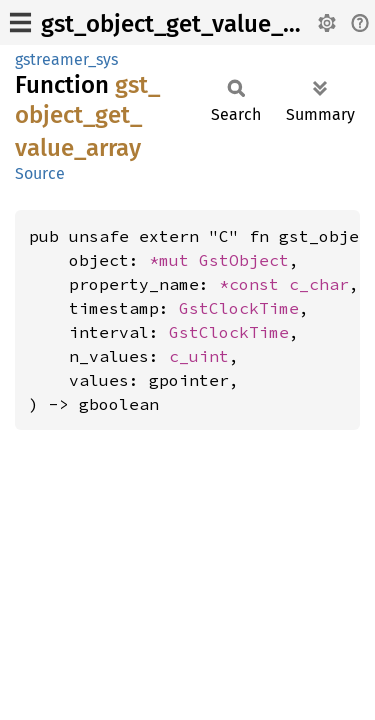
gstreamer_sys (66, 59)
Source (40, 173)
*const (254, 284)
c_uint (199, 356)
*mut (174, 260)
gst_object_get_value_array (189, 24)
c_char (319, 284)
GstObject (244, 260)
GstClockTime (239, 308)
